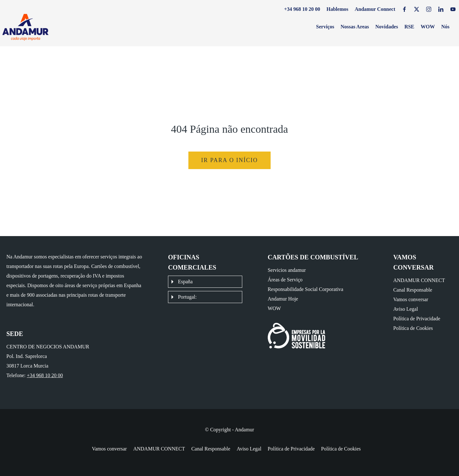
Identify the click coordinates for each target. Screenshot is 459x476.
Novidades (387, 27)
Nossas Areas (355, 27)
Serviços (325, 27)
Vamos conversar (411, 299)
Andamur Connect (375, 9)
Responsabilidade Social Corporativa (306, 289)
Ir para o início (229, 160)
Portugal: (187, 297)
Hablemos (337, 9)
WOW (428, 27)
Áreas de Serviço (285, 280)
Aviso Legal (406, 309)
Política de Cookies (413, 328)
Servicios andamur (287, 270)
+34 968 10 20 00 (302, 9)
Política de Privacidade (417, 319)
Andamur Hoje (283, 299)
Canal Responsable (413, 290)
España (185, 282)
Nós (445, 27)
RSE (409, 27)
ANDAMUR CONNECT (419, 280)
